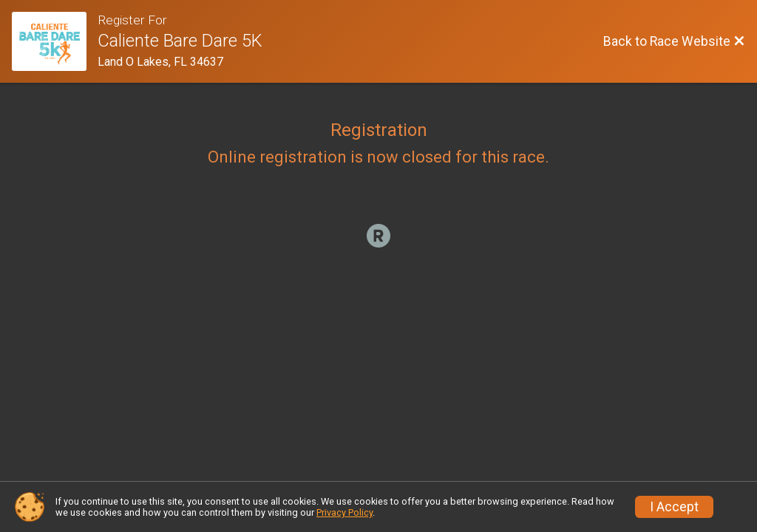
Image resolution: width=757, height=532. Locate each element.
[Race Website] (55, 41)
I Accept (674, 507)
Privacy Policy (344, 512)
